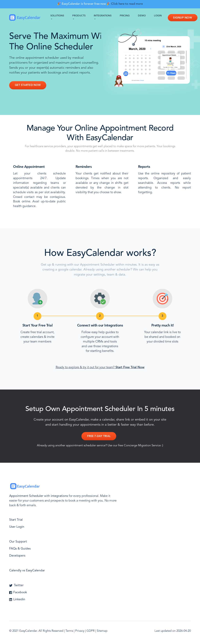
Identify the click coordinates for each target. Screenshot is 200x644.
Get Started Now (28, 85)
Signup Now (183, 18)
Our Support (18, 542)
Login (158, 16)
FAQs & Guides (20, 549)
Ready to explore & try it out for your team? (100, 367)
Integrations (103, 16)
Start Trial (16, 520)
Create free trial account (37, 332)
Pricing (125, 16)
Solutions (57, 16)
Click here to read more (127, 4)
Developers (17, 556)
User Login (17, 527)
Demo (142, 16)
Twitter (16, 585)
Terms (69, 631)
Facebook (18, 592)
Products (79, 16)
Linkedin (17, 600)
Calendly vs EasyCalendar (27, 571)
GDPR (91, 631)
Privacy (80, 631)
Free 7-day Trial (99, 436)
